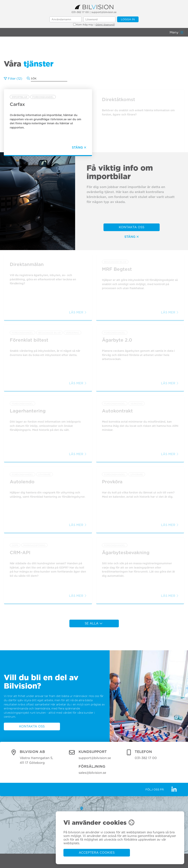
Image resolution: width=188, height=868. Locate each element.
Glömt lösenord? (105, 25)
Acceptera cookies (97, 853)
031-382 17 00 (80, 12)
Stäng (132, 237)
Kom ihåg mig (83, 25)
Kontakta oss (132, 227)
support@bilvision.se (104, 12)
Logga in (128, 19)
